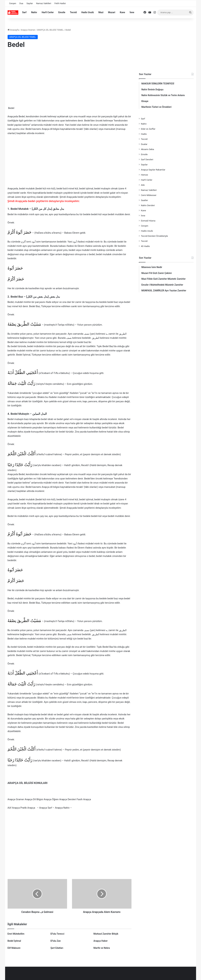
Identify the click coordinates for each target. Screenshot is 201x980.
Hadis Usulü (88, 12)
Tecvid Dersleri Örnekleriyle (154, 236)
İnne (132, 12)
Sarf (24, 12)
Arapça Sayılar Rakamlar (153, 170)
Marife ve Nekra (102, 948)
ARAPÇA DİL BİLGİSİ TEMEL (50, 30)
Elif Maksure (14, 948)
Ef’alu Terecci (57, 934)
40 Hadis (145, 246)
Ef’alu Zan (56, 941)
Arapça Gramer (28, 30)
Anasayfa (13, 30)
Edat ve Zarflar (148, 129)
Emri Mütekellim (16, 934)
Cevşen (13, 3)
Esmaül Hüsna (148, 221)
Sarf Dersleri (147, 159)
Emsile (62, 12)
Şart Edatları (57, 948)
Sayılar (30, 3)
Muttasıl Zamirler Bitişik (106, 934)
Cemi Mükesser (149, 195)
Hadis (144, 134)
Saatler (144, 200)
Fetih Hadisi (60, 3)
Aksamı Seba (147, 149)
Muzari (112, 12)
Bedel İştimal (14, 941)
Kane (122, 12)
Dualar (144, 144)
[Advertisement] (70, 78)
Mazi (101, 12)
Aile (143, 185)
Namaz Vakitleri (44, 3)
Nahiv (34, 12)
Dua (21, 3)
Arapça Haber (100, 941)
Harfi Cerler (48, 12)
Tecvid (73, 12)
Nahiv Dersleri (148, 205)
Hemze (144, 175)
